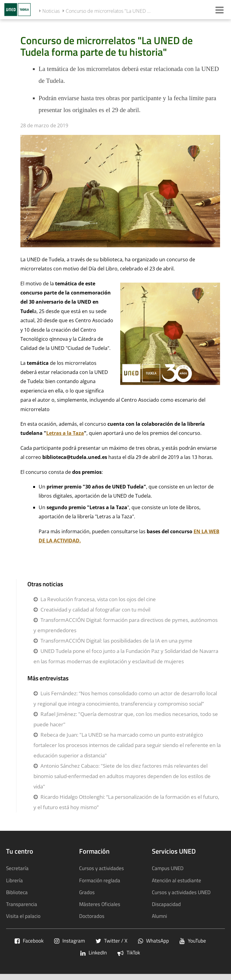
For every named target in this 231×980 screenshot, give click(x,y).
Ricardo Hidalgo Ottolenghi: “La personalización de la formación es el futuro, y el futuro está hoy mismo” (126, 802)
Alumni (159, 916)
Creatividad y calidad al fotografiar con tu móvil (95, 610)
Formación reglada (100, 880)
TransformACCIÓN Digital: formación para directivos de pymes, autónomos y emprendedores (126, 625)
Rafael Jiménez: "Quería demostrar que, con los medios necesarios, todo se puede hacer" (126, 719)
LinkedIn (94, 952)
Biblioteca (17, 892)
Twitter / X (111, 941)
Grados (87, 892)
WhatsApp (153, 941)
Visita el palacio (23, 916)
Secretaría (17, 868)
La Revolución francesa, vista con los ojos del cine (98, 599)
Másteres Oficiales (100, 904)
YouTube (193, 941)
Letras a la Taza (65, 433)
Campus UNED (168, 868)
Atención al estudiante (177, 880)
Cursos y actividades (101, 868)
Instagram (70, 941)
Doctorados (92, 916)
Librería (14, 880)
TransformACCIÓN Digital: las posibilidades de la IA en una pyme (116, 641)
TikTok (129, 952)
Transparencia (22, 904)
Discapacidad (166, 904)
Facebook (29, 941)
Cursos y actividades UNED (181, 892)
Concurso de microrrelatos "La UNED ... (108, 11)
